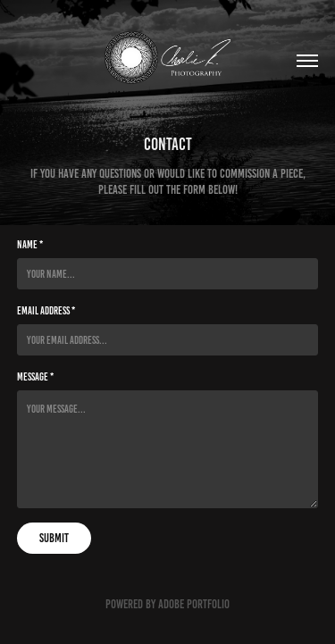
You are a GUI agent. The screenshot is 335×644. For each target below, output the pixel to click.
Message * (35, 376)
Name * (30, 244)
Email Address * (46, 310)
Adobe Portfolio (194, 604)
